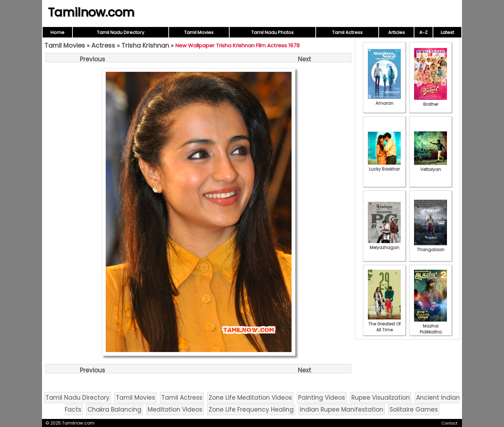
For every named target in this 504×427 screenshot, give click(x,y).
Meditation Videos (175, 409)
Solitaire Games (414, 409)
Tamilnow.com (91, 12)
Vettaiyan (430, 166)
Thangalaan (430, 247)
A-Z (423, 32)
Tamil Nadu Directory (121, 32)
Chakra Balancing (114, 409)
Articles (397, 32)
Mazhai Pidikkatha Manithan (430, 329)
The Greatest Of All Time (384, 324)
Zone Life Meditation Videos (250, 398)
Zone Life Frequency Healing (251, 409)
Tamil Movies (199, 32)
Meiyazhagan (384, 245)
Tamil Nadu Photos (272, 32)
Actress (103, 45)
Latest (447, 32)
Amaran (384, 100)
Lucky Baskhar (384, 166)
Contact (449, 423)
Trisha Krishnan (145, 45)
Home (57, 32)
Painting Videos (322, 398)
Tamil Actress (347, 32)
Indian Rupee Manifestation (342, 409)
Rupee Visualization (381, 398)
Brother (430, 101)
